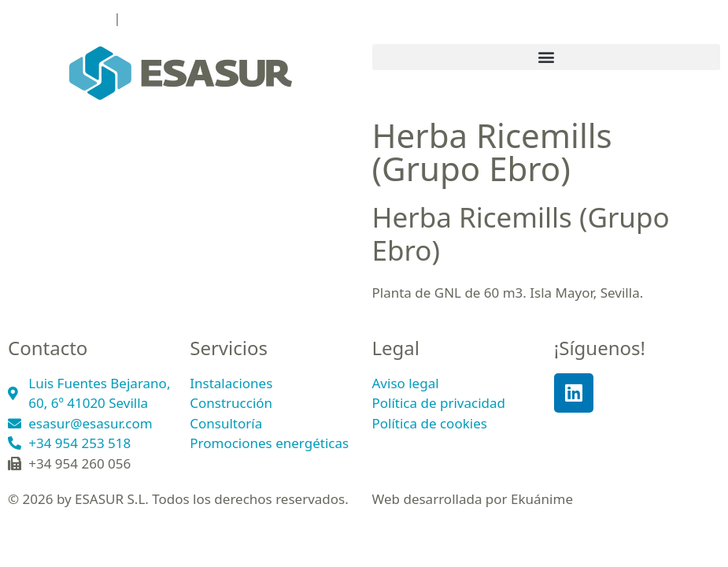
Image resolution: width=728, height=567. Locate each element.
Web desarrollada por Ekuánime (473, 499)
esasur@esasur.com (186, 18)
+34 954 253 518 (59, 18)
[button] (547, 57)
